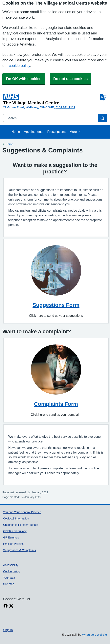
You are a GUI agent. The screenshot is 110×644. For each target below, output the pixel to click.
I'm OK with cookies (24, 79)
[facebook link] (6, 606)
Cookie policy (11, 571)
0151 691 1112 (65, 107)
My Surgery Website (94, 635)
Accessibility (11, 565)
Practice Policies (13, 544)
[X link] (11, 606)
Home (16, 132)
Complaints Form (56, 404)
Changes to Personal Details (21, 525)
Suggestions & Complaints (19, 550)
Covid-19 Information (16, 518)
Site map (9, 584)
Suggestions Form (56, 305)
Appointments (34, 132)
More (75, 131)
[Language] (103, 98)
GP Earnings (11, 537)
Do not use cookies (70, 79)
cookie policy (19, 66)
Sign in (8, 630)
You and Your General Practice (22, 512)
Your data (9, 578)
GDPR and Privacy (15, 531)
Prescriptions (56, 132)
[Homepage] (51, 99)
